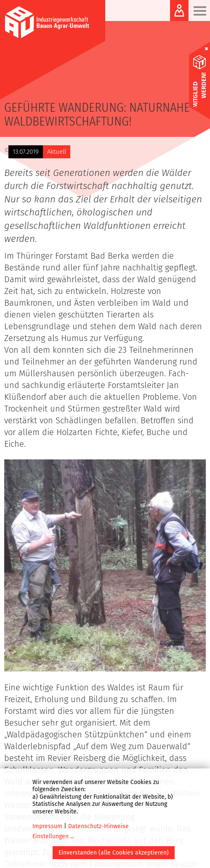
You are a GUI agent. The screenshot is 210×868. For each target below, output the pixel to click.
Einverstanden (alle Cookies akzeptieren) (114, 853)
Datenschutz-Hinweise (98, 826)
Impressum (47, 826)
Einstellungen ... (53, 836)
